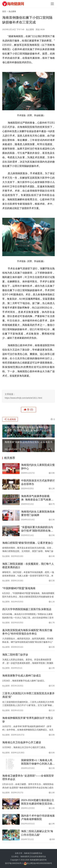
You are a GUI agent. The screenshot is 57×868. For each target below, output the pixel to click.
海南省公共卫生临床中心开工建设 (22, 742)
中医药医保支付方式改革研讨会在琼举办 (38, 482)
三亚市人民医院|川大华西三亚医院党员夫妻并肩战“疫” (28, 695)
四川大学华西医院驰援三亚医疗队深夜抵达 (27, 609)
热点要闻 (30, 29)
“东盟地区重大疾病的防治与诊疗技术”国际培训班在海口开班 (37, 529)
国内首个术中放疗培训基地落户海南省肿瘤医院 (38, 817)
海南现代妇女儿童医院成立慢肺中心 (38, 467)
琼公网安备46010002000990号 (39, 863)
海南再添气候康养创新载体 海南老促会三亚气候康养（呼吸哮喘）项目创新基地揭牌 (38, 498)
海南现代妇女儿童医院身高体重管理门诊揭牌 (38, 513)
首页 (4, 11)
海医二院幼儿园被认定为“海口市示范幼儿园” (37, 833)
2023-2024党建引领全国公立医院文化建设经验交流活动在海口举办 (38, 802)
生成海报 (10, 419)
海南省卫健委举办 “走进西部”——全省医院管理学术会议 (28, 778)
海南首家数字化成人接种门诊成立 (22, 676)
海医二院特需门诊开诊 (15, 655)
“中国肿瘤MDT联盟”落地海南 (19, 588)
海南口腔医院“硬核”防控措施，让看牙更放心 (28, 543)
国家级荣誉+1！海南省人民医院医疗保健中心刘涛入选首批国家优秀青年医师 (38, 762)
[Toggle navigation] (52, 4)
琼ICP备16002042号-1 (14, 863)
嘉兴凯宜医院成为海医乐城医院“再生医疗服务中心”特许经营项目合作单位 (27, 632)
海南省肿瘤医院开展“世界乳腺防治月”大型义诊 (28, 720)
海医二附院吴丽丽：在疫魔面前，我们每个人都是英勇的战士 (28, 566)
